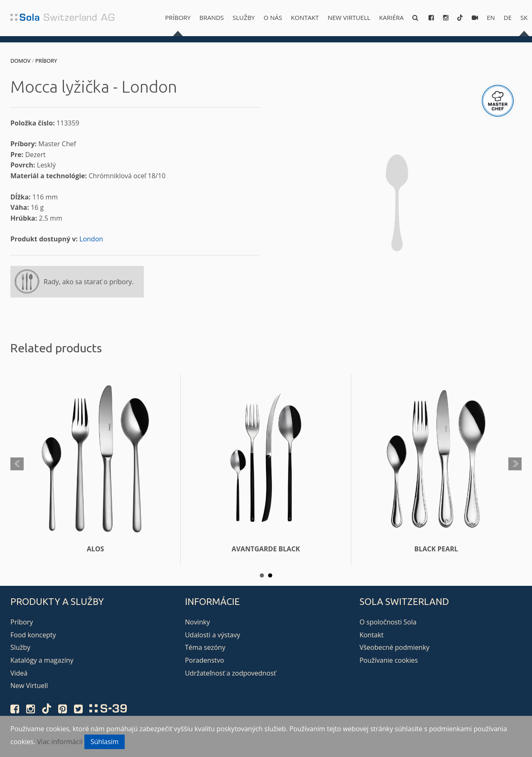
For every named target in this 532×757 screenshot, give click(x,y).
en (491, 17)
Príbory (178, 17)
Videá (19, 673)
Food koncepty (33, 635)
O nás (273, 17)
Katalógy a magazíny (42, 660)
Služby (244, 17)
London (91, 239)
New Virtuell (349, 17)
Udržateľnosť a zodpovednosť (230, 673)
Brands (212, 17)
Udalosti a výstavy (213, 635)
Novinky (197, 622)
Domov (20, 61)
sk (524, 17)
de (508, 17)
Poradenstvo (204, 660)
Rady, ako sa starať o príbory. (89, 282)
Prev (17, 464)
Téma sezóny (205, 647)
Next (515, 464)
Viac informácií (60, 742)
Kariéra (391, 17)
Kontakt (305, 17)
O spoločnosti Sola (388, 622)
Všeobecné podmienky (394, 647)
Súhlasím (105, 742)
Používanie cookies (389, 660)
